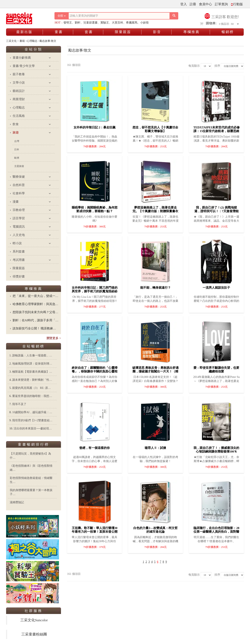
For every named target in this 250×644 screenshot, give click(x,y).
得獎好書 (19, 276)
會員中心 (205, 4)
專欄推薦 (191, 32)
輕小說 (17, 243)
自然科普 (19, 185)
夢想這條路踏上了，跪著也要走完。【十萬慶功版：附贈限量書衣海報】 (155, 211)
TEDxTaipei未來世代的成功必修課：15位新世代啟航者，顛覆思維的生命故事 (216, 131)
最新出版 (24, 32)
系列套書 (19, 252)
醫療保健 (19, 177)
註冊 (193, 4)
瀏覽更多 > (54, 338)
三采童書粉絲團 (34, 634)
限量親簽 (123, 32)
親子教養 (19, 74)
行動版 (237, 4)
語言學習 (19, 218)
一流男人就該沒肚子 (216, 288)
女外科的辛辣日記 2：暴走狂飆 (95, 127)
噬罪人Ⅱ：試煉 (155, 448)
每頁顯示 (194, 66)
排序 (217, 66)
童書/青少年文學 (24, 66)
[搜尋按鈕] (174, 16)
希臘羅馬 (132, 23)
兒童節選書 (90, 23)
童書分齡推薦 (22, 58)
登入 (184, 4)
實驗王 (105, 23)
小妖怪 (145, 23)
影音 (157, 32)
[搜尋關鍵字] (119, 16)
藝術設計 (19, 91)
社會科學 (19, 193)
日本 (17, 149)
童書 (59, 32)
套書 (89, 32)
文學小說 (19, 83)
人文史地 (19, 235)
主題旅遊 (19, 166)
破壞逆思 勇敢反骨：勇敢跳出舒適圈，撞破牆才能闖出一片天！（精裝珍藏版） (156, 371)
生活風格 (19, 116)
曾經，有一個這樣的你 (95, 448)
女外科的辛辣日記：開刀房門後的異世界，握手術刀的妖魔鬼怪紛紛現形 (95, 291)
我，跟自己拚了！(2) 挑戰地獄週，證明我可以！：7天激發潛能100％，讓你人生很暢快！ (216, 211)
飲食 (16, 124)
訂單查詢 (221, 4)
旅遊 (16, 132)
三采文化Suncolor (34, 620)
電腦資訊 (19, 227)
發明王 (68, 23)
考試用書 (19, 260)
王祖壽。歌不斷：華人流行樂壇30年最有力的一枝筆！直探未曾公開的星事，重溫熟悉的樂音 (95, 532)
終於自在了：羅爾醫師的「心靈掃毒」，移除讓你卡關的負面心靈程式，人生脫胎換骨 (95, 371)
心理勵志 (19, 108)
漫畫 (16, 202)
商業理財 (19, 99)
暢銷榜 (228, 32)
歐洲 (17, 158)
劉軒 (78, 23)
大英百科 (117, 23)
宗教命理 (19, 210)
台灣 (17, 141)
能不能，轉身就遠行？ (155, 288)
